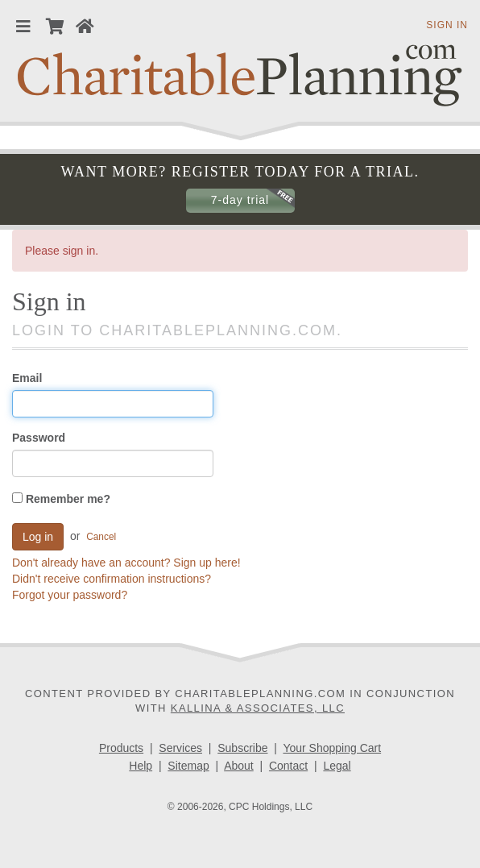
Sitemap (188, 766)
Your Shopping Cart (332, 748)
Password (39, 438)
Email (27, 378)
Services (180, 748)
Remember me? (61, 499)
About (239, 766)
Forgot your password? (70, 595)
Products (121, 748)
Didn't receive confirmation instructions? (112, 579)
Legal (337, 766)
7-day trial (240, 200)
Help (141, 766)
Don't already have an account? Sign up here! (126, 563)
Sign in (447, 25)
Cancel (101, 536)
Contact (288, 766)
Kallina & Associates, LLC (258, 708)
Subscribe (242, 748)
